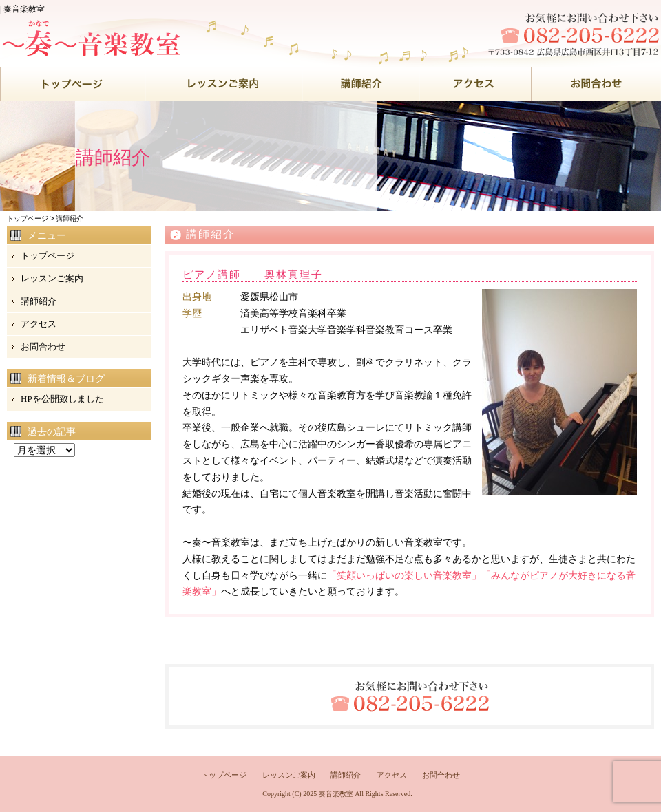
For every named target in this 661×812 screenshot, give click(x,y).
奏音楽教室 (336, 794)
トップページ (28, 218)
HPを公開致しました (62, 399)
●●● (73, 84)
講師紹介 (39, 301)
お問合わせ (43, 346)
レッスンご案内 (52, 278)
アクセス (39, 324)
